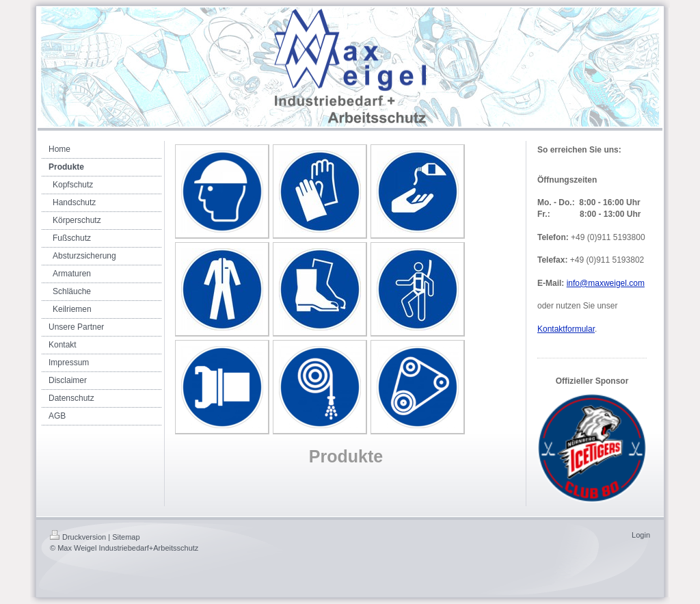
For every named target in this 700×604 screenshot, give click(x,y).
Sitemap (126, 537)
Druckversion (78, 537)
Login (641, 535)
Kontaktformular (566, 329)
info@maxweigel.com (606, 283)
